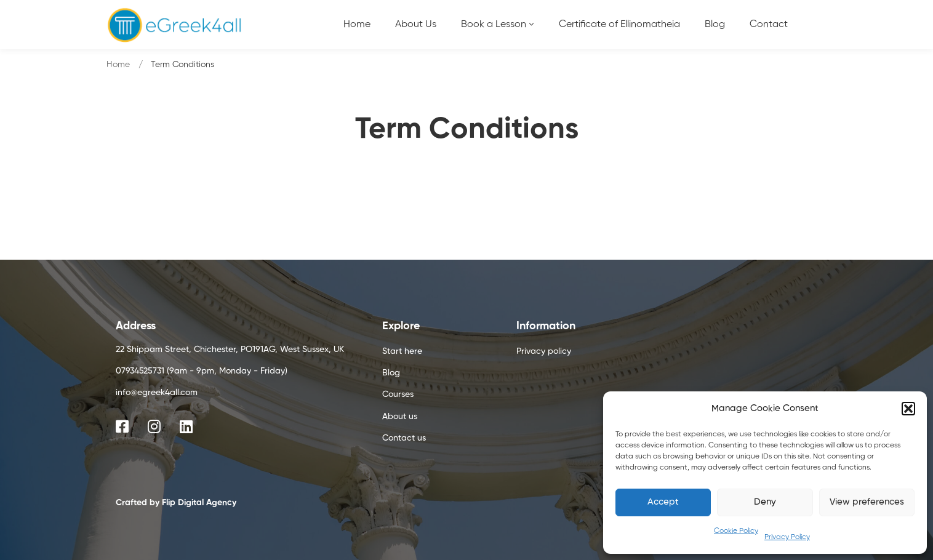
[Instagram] (154, 426)
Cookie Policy (736, 531)
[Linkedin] (186, 426)
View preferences (867, 502)
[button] (908, 409)
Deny (765, 502)
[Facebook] (122, 426)
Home (118, 65)
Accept (663, 502)
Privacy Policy (787, 537)
